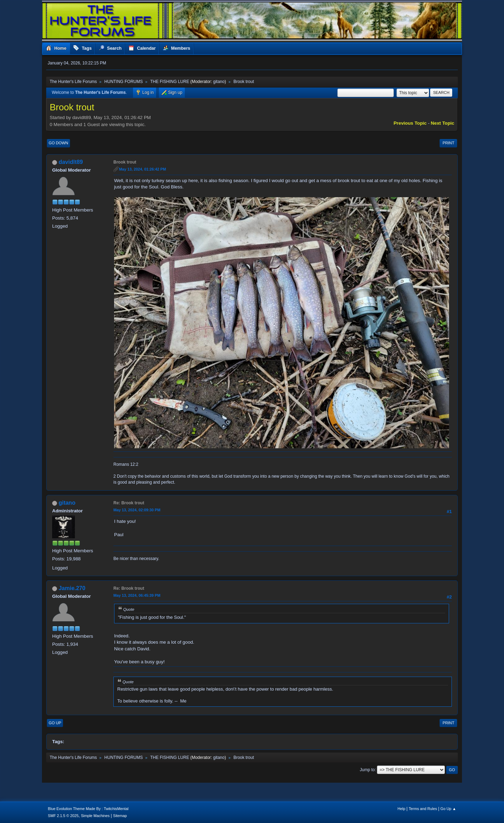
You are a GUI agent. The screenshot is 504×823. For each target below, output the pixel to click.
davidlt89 (71, 162)
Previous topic (410, 123)
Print (448, 143)
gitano (219, 82)
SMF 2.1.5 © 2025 (63, 816)
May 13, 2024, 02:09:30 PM (137, 510)
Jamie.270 (72, 588)
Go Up (55, 723)
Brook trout (125, 162)
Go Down (58, 143)
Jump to (367, 770)
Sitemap (120, 816)
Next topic (443, 123)
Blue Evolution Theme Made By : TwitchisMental (88, 809)
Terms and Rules (423, 809)
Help (401, 809)
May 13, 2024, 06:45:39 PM (137, 595)
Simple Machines (95, 816)
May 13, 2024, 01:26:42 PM (142, 169)
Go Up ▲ (448, 809)
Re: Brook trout (129, 503)
